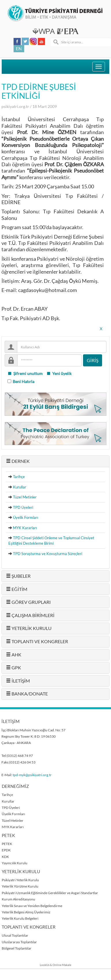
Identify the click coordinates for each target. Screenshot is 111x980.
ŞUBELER (18, 576)
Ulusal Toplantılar (15, 935)
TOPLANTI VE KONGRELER (37, 641)
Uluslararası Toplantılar (19, 942)
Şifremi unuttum (25, 374)
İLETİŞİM (18, 681)
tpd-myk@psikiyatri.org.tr (32, 775)
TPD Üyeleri (23, 507)
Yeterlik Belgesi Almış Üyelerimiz (26, 912)
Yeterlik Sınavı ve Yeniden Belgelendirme (32, 906)
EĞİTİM (17, 589)
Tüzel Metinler (25, 497)
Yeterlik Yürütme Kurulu (20, 886)
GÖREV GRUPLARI (28, 602)
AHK (14, 655)
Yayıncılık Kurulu (15, 863)
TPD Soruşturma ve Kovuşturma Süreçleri (48, 554)
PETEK (7, 844)
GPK (14, 668)
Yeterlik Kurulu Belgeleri (20, 918)
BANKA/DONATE (27, 694)
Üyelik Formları (26, 517)
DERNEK (18, 461)
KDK (5, 857)
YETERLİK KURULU (29, 628)
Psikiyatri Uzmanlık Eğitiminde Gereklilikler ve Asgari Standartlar (50, 893)
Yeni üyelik (59, 374)
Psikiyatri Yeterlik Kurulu (20, 880)
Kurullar (20, 487)
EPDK (6, 850)
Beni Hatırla (23, 382)
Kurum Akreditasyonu (18, 899)
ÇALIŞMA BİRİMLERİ (30, 615)
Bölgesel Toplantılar (17, 948)
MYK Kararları (25, 528)
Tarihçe (19, 477)
